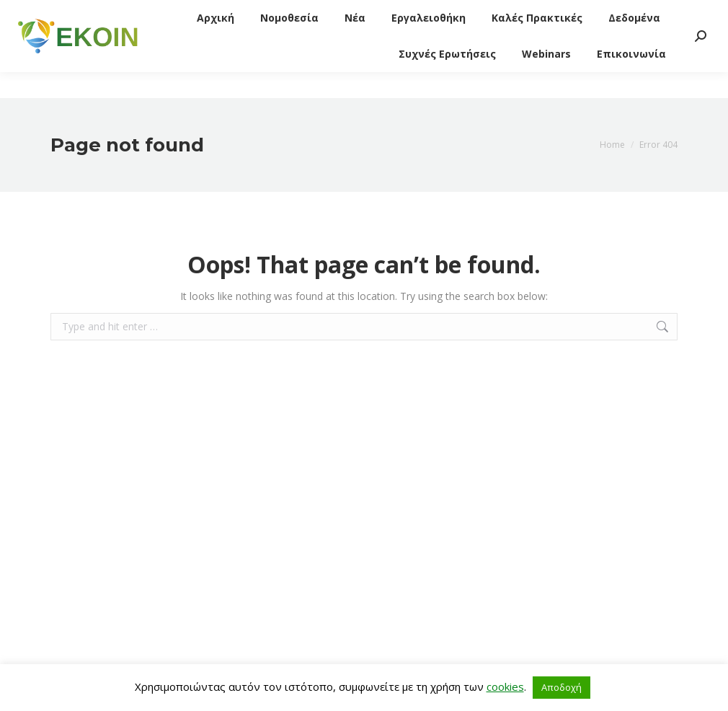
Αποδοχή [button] (561, 687)
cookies (505, 686)
